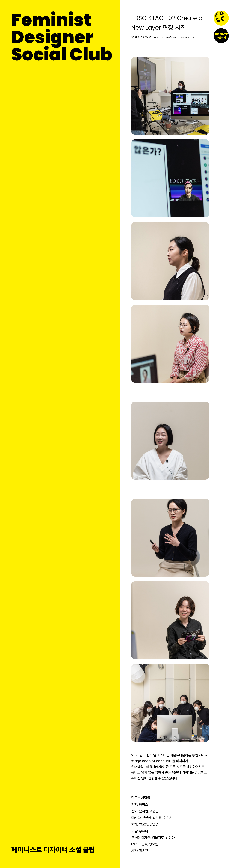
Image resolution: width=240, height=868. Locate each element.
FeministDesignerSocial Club (62, 37)
